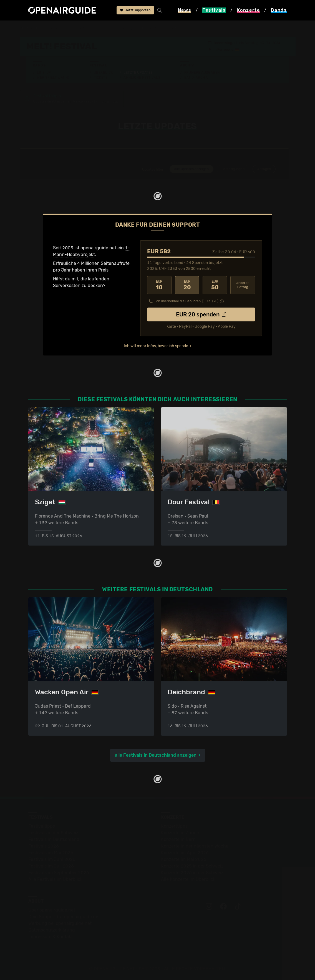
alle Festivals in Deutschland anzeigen (156, 755)
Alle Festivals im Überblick (55, 879)
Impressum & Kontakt (51, 937)
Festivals (55, 28)
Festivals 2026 (44, 846)
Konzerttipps (174, 826)
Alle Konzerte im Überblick (188, 879)
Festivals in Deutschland (54, 839)
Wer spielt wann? (53, 78)
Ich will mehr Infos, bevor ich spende (156, 346)
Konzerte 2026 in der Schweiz (192, 873)
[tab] (191, 170)
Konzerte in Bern (178, 839)
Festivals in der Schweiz (53, 833)
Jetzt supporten (135, 10)
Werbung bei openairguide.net (60, 923)
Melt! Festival (115, 28)
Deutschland (83, 28)
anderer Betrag (243, 285)
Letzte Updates (138, 73)
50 (215, 285)
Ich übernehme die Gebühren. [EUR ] (187, 301)
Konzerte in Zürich (180, 833)
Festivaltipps (42, 826)
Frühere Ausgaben (202, 73)
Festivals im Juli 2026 (51, 866)
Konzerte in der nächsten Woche (195, 846)
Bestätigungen (233, 169)
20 (187, 285)
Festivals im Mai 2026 (51, 853)
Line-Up (44, 73)
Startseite (30, 28)
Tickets (101, 78)
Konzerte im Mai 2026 (184, 859)
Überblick (103, 73)
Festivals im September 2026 (59, 873)
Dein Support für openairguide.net (64, 917)
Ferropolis (225, 50)
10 (159, 285)
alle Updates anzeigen (191, 169)
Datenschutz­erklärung (52, 930)
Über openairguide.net (52, 910)
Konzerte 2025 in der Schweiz (192, 866)
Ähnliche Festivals (142, 78)
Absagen (264, 169)
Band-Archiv (196, 78)
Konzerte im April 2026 (185, 853)
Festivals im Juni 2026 (52, 859)
